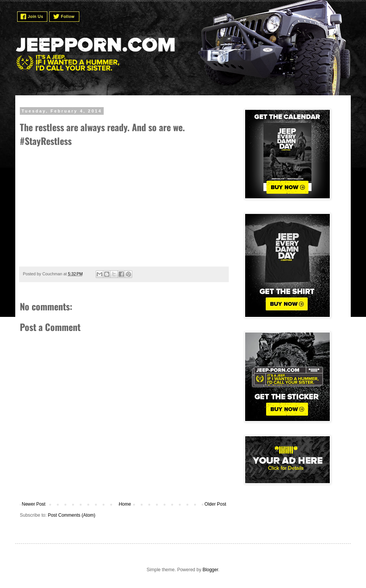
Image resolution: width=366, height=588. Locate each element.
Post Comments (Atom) (71, 515)
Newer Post (34, 504)
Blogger (210, 570)
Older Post (215, 504)
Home (125, 504)
